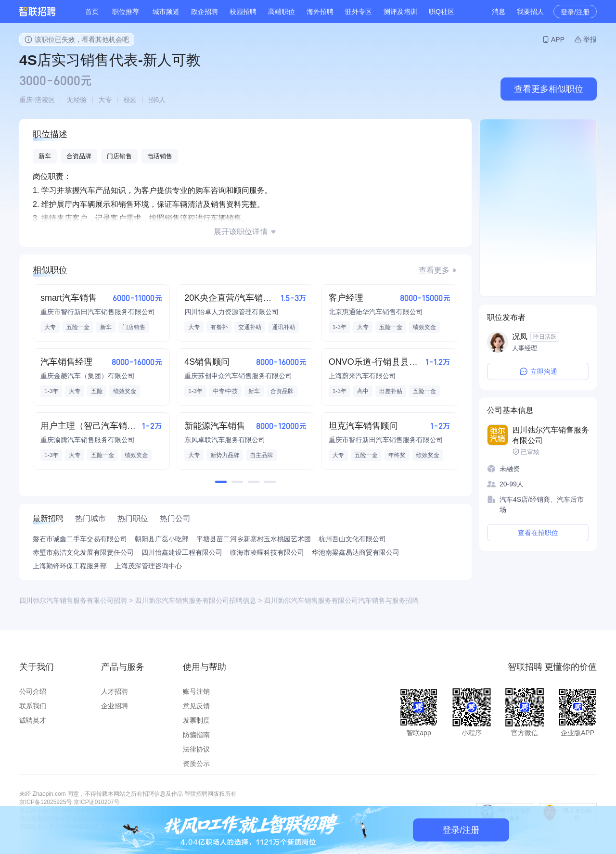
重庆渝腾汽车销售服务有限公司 (88, 440)
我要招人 (530, 12)
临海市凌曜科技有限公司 (267, 552)
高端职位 (282, 12)
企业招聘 (115, 706)
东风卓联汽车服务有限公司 (225, 440)
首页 (92, 12)
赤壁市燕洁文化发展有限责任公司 (83, 552)
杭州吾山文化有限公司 (352, 539)
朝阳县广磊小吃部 (162, 539)
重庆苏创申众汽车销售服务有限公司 (238, 376)
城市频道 (166, 12)
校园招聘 (243, 12)
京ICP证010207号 (97, 802)
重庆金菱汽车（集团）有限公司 (88, 376)
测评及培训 (400, 12)
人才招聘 (115, 691)
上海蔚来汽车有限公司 (362, 376)
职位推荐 (126, 12)
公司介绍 (33, 691)
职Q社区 (442, 12)
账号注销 (196, 691)
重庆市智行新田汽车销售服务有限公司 (98, 312)
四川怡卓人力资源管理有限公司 (231, 312)
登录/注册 (575, 12)
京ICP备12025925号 (45, 802)
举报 (590, 39)
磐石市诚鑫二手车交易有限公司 (80, 539)
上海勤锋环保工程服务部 (70, 566)
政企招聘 (205, 12)
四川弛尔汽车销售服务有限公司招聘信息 (195, 600)
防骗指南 (196, 735)
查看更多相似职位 (549, 89)
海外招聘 (320, 12)
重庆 (26, 100)
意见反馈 (196, 706)
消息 (499, 12)
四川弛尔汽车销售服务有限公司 (551, 435)
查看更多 (434, 270)
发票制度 (196, 720)
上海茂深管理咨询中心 (148, 566)
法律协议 (196, 749)
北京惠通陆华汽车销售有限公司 (376, 312)
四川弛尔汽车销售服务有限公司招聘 (73, 600)
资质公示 (196, 764)
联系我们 (33, 706)
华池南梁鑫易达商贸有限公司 (356, 552)
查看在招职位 (538, 533)
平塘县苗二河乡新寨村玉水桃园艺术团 (254, 539)
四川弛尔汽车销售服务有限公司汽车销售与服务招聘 (341, 600)
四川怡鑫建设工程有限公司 (182, 552)
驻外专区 (359, 12)
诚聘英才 (33, 720)
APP (558, 39)
